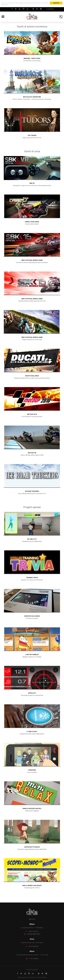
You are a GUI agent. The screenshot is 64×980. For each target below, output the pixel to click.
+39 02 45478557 (33, 931)
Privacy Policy (32, 977)
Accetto (56, 3)
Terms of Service (42, 977)
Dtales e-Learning (23, 977)
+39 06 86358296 (33, 946)
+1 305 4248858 (33, 959)
